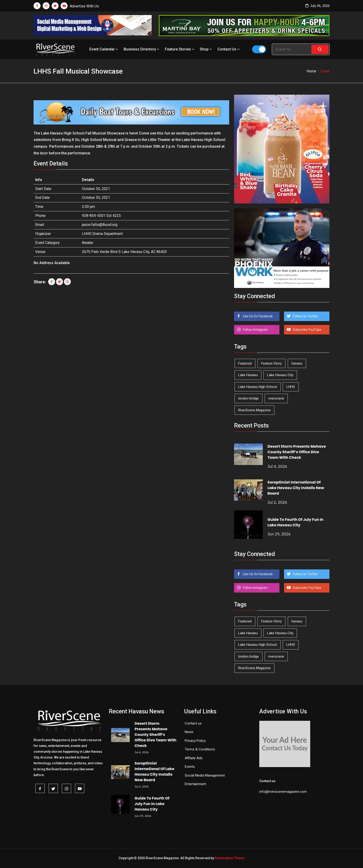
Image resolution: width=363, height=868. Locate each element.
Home (311, 71)
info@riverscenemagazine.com (283, 792)
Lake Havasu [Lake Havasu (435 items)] (248, 375)
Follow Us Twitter (305, 316)
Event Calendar (104, 49)
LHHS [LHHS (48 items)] (291, 387)
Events (190, 767)
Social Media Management (205, 775)
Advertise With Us (84, 6)
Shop (206, 49)
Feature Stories (180, 49)
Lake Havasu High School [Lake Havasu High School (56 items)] (258, 387)
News (189, 732)
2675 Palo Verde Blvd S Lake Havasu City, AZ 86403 (124, 252)
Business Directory (142, 49)
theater (88, 243)
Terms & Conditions (200, 749)
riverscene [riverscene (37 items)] (276, 398)
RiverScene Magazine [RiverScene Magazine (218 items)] (254, 410)
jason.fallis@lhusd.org (100, 225)
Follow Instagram (255, 330)
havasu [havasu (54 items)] (297, 363)
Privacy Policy (195, 741)
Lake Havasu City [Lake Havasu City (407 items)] (280, 375)
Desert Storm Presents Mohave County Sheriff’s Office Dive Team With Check (297, 452)
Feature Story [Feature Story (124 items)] (271, 363)
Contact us (193, 723)
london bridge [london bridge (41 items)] (249, 398)
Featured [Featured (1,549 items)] (245, 363)
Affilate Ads (194, 758)
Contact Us (229, 49)
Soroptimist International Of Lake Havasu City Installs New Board (296, 488)
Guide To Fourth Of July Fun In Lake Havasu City (296, 522)
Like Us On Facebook (257, 316)
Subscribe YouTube (307, 330)
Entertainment (195, 784)
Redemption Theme (230, 858)
